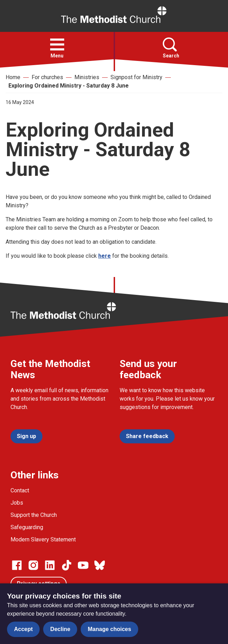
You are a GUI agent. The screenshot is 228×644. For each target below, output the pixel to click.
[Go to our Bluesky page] (100, 565)
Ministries (87, 77)
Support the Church (34, 515)
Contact (20, 490)
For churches (47, 77)
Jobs (17, 503)
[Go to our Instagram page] (33, 565)
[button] (57, 44)
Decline (60, 629)
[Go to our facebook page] (17, 565)
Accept (23, 629)
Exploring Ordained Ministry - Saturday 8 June (69, 86)
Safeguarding (27, 527)
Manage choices (109, 629)
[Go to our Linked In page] (50, 565)
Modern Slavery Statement (43, 539)
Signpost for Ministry (136, 77)
